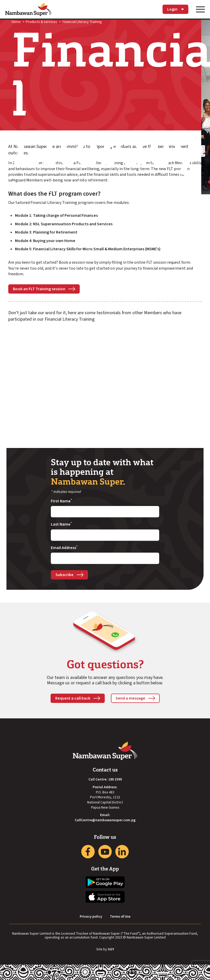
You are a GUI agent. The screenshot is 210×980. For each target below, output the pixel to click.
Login (175, 9)
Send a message (130, 698)
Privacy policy (91, 917)
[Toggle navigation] (200, 9)
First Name (61, 501)
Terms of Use (120, 917)
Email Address (64, 548)
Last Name (61, 524)
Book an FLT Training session (39, 289)
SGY (111, 950)
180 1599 (115, 780)
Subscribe (64, 575)
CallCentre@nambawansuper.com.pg (105, 820)
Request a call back (73, 698)
